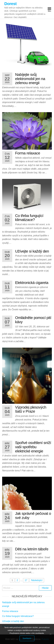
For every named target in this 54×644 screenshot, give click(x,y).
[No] (50, 634)
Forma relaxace (28, 153)
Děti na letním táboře (32, 549)
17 (26, 580)
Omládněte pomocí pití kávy (33, 320)
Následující (37, 580)
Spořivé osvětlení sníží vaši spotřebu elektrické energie (33, 447)
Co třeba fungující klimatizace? (29, 218)
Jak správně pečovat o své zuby (33, 516)
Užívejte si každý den (32, 251)
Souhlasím (27, 638)
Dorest (10, 4)
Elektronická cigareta (32, 283)
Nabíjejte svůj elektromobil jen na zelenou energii (30, 79)
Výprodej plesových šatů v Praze (31, 409)
